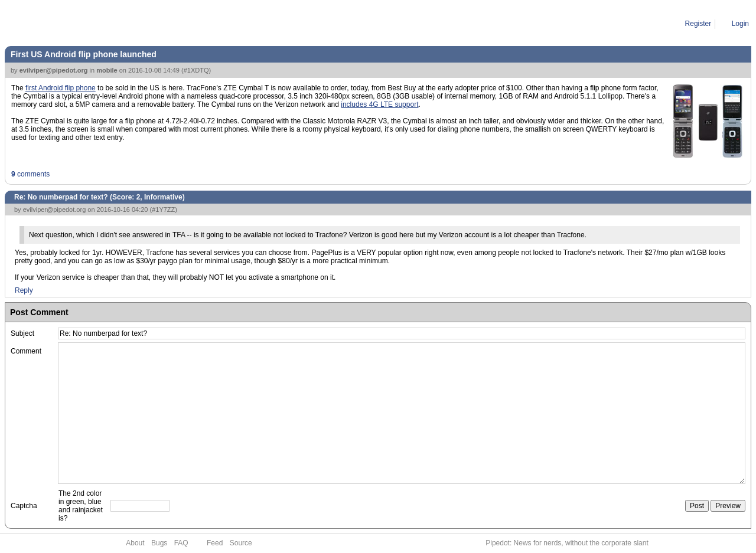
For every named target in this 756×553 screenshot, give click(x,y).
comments (30, 174)
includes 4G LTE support (379, 104)
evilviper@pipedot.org (54, 70)
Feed (215, 543)
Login (740, 24)
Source (241, 543)
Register (698, 24)
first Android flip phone (61, 88)
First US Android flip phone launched (84, 54)
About (135, 543)
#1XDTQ (196, 70)
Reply (24, 290)
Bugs (159, 543)
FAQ (181, 543)
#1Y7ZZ (163, 210)
